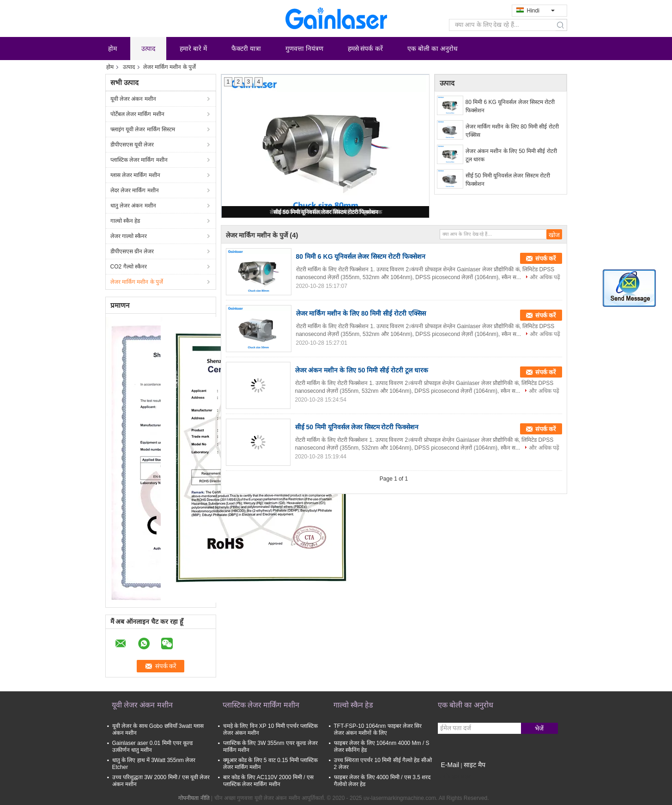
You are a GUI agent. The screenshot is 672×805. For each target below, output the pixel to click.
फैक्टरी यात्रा (246, 49)
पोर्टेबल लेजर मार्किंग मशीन (137, 114)
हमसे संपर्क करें (366, 49)
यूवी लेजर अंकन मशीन (133, 99)
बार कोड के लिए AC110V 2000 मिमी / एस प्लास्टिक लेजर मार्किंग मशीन (268, 781)
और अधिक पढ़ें (545, 277)
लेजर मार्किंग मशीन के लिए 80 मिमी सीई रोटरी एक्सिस (512, 131)
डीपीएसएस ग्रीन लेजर (132, 251)
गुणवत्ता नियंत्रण (304, 49)
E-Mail (450, 765)
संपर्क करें (546, 259)
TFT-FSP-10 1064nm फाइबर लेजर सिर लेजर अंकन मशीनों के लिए (378, 729)
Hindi (541, 11)
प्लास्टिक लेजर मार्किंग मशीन (139, 160)
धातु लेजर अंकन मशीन (133, 206)
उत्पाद (148, 49)
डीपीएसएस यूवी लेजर (132, 145)
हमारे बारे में (193, 49)
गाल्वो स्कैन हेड (125, 221)
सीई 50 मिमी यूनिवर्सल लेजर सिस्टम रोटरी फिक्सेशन (326, 212)
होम (112, 49)
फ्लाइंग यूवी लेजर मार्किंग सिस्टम (143, 129)
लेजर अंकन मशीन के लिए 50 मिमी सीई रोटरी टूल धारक (511, 155)
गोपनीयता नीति (194, 798)
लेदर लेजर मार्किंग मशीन (135, 190)
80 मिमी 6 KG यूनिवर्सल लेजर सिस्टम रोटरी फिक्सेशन (510, 106)
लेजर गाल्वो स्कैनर (129, 236)
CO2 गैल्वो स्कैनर (129, 267)
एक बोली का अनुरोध (433, 49)
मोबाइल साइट (454, 776)
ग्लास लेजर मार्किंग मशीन (135, 175)
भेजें (539, 729)
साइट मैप (475, 765)
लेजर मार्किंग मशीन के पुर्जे (137, 282)
